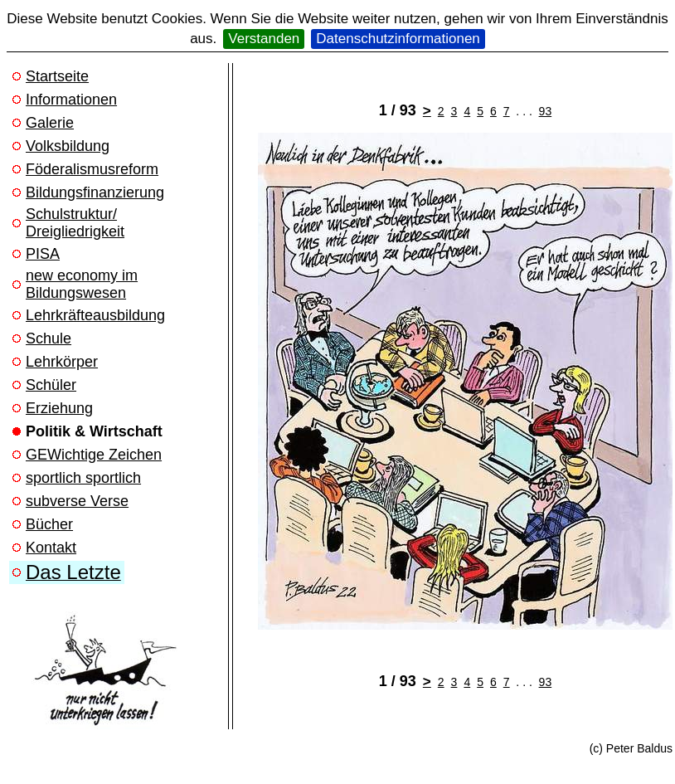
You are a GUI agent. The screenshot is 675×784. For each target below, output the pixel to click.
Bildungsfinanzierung (95, 192)
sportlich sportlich (83, 478)
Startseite (57, 76)
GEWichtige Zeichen (94, 455)
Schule (49, 338)
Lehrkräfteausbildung (95, 315)
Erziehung (59, 408)
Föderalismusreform (92, 169)
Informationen (71, 100)
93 (546, 111)
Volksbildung (68, 146)
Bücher (49, 524)
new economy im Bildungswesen (82, 284)
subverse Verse (77, 501)
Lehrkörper (62, 362)
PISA (43, 254)
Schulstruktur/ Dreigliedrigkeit (75, 223)
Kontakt (51, 548)
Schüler (51, 385)
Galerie (50, 123)
